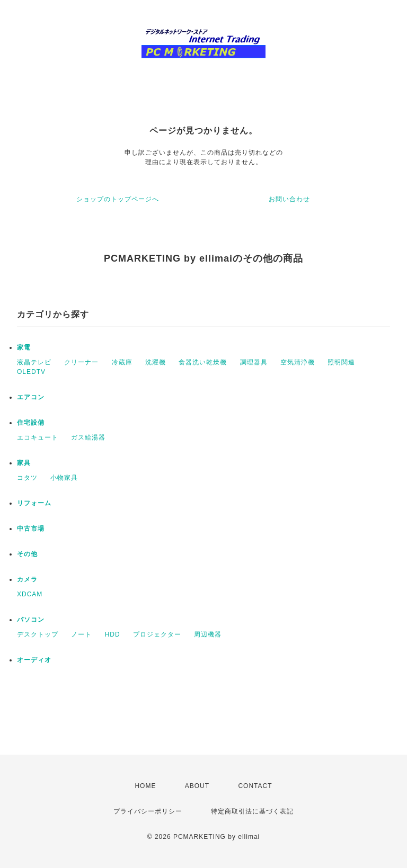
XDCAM (30, 594)
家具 (24, 463)
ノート (81, 634)
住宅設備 (31, 423)
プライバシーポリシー (148, 811)
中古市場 (31, 529)
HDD (113, 634)
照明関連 (341, 362)
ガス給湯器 (88, 437)
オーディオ (34, 660)
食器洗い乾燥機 (203, 362)
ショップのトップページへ (118, 199)
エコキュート (38, 437)
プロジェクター (157, 634)
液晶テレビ (34, 362)
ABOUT (197, 786)
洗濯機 (156, 362)
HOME (145, 786)
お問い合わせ (289, 199)
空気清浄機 (298, 362)
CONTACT (255, 786)
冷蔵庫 (122, 362)
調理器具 (254, 362)
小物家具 (64, 478)
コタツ (27, 478)
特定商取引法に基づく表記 (252, 811)
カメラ (27, 579)
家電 (24, 347)
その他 (27, 554)
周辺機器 (208, 634)
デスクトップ (38, 634)
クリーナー (81, 362)
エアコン (31, 397)
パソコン (31, 620)
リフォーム (34, 503)
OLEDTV (31, 372)
